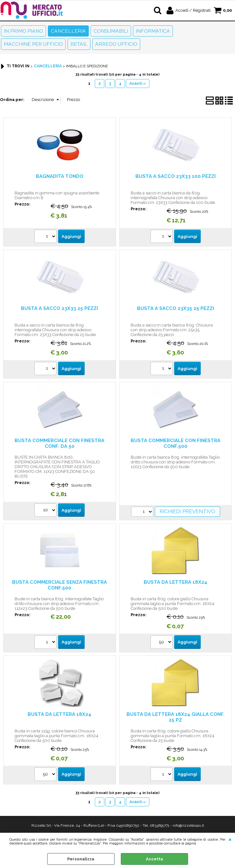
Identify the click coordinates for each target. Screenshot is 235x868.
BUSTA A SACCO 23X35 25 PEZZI (176, 308)
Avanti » (138, 83)
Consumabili (111, 31)
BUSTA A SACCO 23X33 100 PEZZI (176, 176)
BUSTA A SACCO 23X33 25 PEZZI (59, 308)
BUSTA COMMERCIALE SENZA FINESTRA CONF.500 (59, 585)
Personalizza (81, 859)
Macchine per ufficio (33, 44)
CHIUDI (230, 839)
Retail (79, 44)
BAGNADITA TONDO (60, 176)
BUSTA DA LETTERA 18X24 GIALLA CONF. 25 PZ (176, 717)
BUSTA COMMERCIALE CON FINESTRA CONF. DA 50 (59, 443)
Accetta (154, 859)
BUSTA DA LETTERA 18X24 (176, 582)
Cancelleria (68, 31)
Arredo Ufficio (116, 44)
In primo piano (23, 31)
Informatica (153, 31)
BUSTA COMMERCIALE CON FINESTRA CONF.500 (176, 443)
